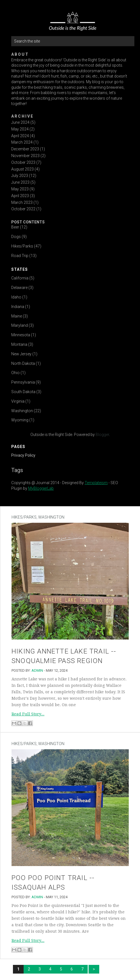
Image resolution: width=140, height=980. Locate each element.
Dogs (16, 237)
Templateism (96, 483)
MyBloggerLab (41, 488)
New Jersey (21, 354)
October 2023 (23, 162)
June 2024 (20, 122)
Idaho (16, 297)
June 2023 (20, 182)
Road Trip (20, 256)
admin (37, 670)
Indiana (18, 307)
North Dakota (23, 363)
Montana (19, 344)
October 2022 (23, 209)
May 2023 (20, 189)
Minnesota (21, 335)
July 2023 (20, 176)
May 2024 (20, 129)
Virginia (18, 401)
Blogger (102, 435)
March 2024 (22, 142)
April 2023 (20, 196)
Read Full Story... (28, 714)
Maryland (20, 325)
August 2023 (22, 169)
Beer (15, 227)
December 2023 (25, 149)
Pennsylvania (23, 382)
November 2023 (25, 156)
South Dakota (23, 392)
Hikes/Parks (22, 246)
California (20, 278)
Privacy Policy (23, 455)
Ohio (15, 373)
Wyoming (20, 420)
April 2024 (20, 136)
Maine (17, 316)
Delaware (19, 288)
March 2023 (22, 202)
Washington (22, 411)
